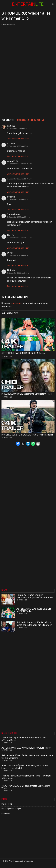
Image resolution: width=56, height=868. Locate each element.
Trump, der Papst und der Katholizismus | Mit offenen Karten (35, 596)
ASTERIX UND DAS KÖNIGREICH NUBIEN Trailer (23, 353)
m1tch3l (11, 143)
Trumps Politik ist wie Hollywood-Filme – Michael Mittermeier (26, 777)
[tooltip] (18, 444)
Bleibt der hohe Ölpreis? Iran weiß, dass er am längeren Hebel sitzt (25, 767)
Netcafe (11, 270)
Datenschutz (7, 804)
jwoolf (10, 253)
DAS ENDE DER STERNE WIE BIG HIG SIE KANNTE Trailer (27, 435)
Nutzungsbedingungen (11, 809)
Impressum (6, 813)
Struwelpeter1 (14, 214)
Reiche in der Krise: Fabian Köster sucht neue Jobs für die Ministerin (34, 624)
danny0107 (13, 161)
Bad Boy (11, 235)
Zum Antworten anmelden (18, 139)
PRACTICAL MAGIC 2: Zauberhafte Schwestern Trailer (27, 394)
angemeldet (17, 303)
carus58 (11, 126)
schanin (11, 197)
